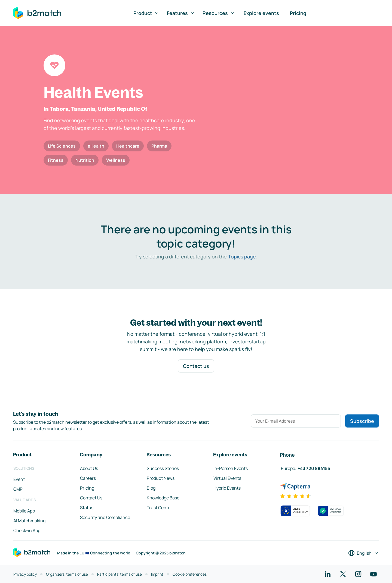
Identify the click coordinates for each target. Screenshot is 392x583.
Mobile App (24, 511)
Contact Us (91, 498)
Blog (151, 488)
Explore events (261, 13)
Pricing (298, 13)
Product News (161, 478)
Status (87, 508)
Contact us (196, 366)
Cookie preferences (190, 574)
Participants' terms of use (120, 574)
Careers (88, 478)
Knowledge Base (163, 498)
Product (146, 13)
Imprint (157, 574)
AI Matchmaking (29, 521)
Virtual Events (227, 478)
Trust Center (159, 508)
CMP (18, 489)
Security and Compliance (105, 517)
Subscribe (362, 421)
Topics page (242, 257)
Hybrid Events (227, 488)
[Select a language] (363, 553)
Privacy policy (25, 574)
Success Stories (163, 468)
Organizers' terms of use (67, 574)
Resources (219, 13)
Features (181, 13)
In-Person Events (231, 468)
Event (19, 479)
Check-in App (27, 530)
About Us (89, 468)
